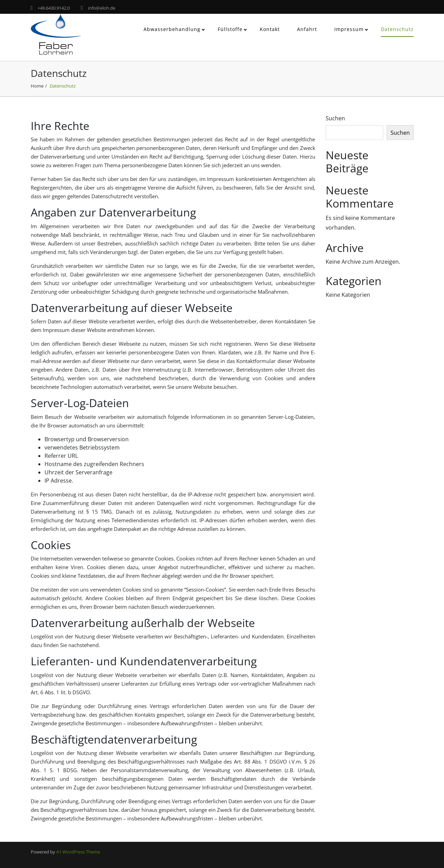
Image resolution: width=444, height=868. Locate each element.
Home (37, 86)
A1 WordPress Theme (78, 852)
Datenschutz (397, 29)
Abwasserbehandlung (172, 29)
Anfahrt (307, 29)
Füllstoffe (230, 29)
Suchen (335, 118)
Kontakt (270, 29)
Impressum (349, 29)
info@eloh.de (102, 8)
